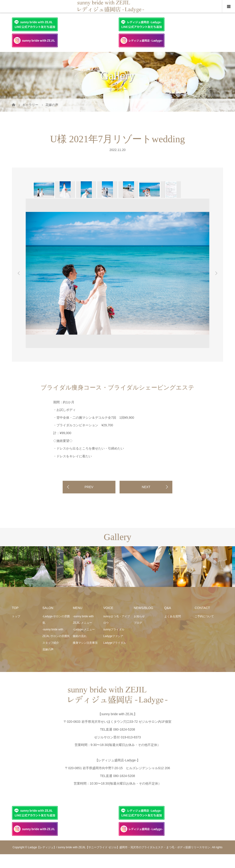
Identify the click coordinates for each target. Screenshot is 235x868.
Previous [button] (19, 273)
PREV (89, 487)
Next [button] (216, 273)
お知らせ (139, 616)
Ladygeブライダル (115, 643)
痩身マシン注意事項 (85, 643)
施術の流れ (80, 636)
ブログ (138, 623)
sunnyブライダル (114, 629)
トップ (16, 616)
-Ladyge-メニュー (84, 629)
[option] (44, 190)
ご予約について (204, 616)
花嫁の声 (48, 649)
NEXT (146, 487)
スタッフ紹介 (51, 643)
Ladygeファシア (113, 636)
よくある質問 (173, 616)
